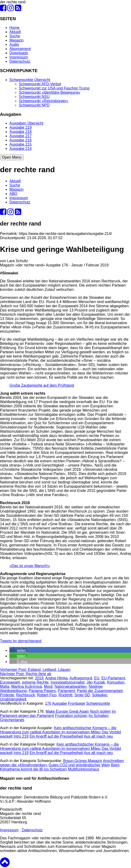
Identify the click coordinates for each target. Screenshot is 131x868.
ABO (13, 194)
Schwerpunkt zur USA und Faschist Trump (54, 88)
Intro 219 (21, 736)
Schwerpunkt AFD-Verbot (40, 84)
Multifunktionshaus (84, 769)
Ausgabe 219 (20, 127)
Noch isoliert (100, 711)
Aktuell (15, 32)
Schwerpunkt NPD (34, 105)
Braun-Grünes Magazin (83, 761)
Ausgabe (59, 703)
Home (14, 28)
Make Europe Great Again (67, 711)
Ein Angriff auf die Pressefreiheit (56, 736)
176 (48, 703)
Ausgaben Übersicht (26, 123)
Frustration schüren (71, 716)
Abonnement (20, 49)
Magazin (16, 40)
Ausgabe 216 (20, 140)
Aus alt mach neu (98, 736)
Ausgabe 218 (20, 132)
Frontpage (77, 703)
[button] (18, 650)
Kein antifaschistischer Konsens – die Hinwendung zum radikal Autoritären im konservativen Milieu (58, 730)
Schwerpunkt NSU (34, 97)
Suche (15, 36)
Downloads (19, 53)
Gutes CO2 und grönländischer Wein (79, 765)
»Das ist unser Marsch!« (30, 566)
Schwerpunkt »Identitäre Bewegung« (50, 92)
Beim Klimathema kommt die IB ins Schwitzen (60, 767)
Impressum (19, 57)
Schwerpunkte (98, 703)
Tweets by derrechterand (21, 641)
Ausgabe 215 (20, 144)
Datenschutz (20, 61)
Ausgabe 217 (20, 136)
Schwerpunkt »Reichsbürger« (44, 101)
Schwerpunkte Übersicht (30, 80)
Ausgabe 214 (20, 149)
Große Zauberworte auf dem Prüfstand (42, 385)
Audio (14, 45)
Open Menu (12, 157)
